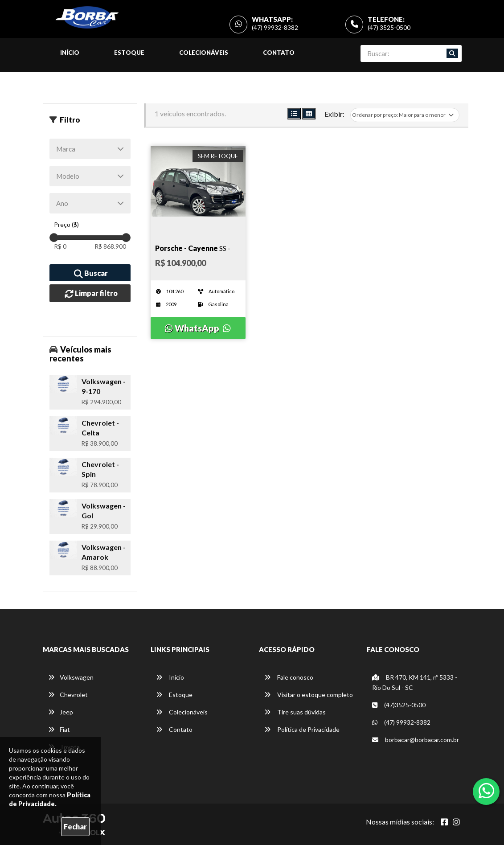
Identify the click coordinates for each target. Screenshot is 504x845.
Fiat (59, 729)
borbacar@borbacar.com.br (416, 740)
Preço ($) (66, 224)
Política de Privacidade (302, 729)
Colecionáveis (204, 53)
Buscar (91, 274)
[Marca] (90, 149)
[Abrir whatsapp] (486, 791)
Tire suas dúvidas (295, 712)
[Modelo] (90, 176)
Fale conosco (289, 677)
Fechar (75, 827)
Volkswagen (71, 677)
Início (70, 53)
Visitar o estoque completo (309, 695)
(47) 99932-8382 (275, 27)
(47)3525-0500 (399, 705)
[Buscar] (452, 53)
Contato (279, 53)
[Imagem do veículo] (198, 181)
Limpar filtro (91, 294)
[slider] (54, 238)
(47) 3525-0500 (389, 27)
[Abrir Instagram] (456, 822)
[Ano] (90, 203)
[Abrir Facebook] (444, 822)
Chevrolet (68, 695)
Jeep (61, 712)
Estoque (129, 53)
